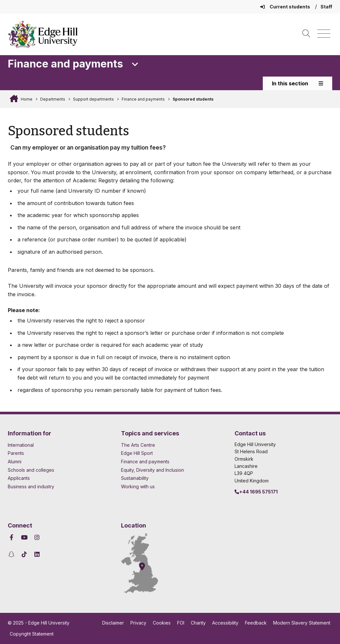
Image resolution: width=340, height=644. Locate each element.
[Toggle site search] (306, 34)
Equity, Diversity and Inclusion (152, 470)
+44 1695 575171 (256, 492)
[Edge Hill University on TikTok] (24, 554)
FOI (181, 623)
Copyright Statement (32, 634)
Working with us (138, 486)
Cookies (162, 623)
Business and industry (31, 486)
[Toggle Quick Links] (135, 65)
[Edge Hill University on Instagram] (37, 537)
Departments (53, 99)
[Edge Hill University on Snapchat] (12, 554)
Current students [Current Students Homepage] (286, 7)
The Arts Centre (138, 445)
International (21, 445)
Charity (198, 623)
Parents (16, 453)
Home (26, 99)
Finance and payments (143, 99)
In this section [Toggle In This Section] (297, 83)
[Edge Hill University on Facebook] (12, 537)
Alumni (15, 462)
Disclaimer (113, 623)
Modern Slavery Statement (302, 623)
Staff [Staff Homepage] (326, 7)
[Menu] (324, 34)
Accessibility (225, 623)
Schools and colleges (31, 470)
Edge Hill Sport (137, 453)
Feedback (256, 623)
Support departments (93, 99)
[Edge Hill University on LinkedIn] (37, 554)
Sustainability (135, 478)
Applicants (19, 478)
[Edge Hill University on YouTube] (24, 537)
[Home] (43, 34)
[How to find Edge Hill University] (145, 563)
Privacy (138, 623)
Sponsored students (193, 99)
